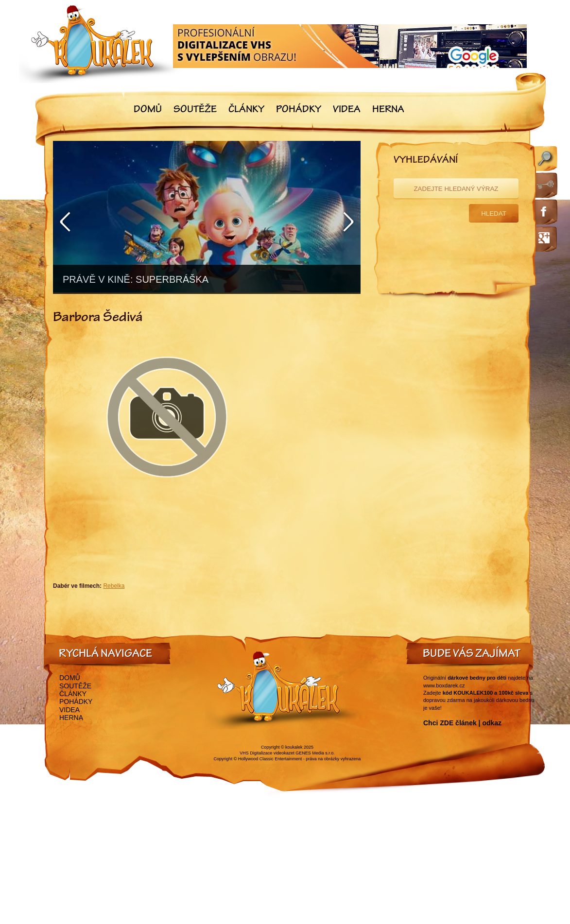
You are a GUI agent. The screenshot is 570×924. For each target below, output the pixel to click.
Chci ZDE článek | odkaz (462, 723)
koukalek (294, 747)
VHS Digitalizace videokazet (267, 753)
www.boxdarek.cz (444, 685)
